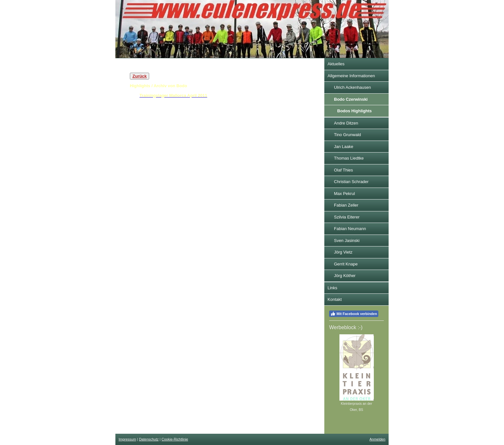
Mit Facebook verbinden (354, 314)
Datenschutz (149, 439)
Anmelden (377, 439)
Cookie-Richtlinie (175, 439)
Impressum (127, 439)
